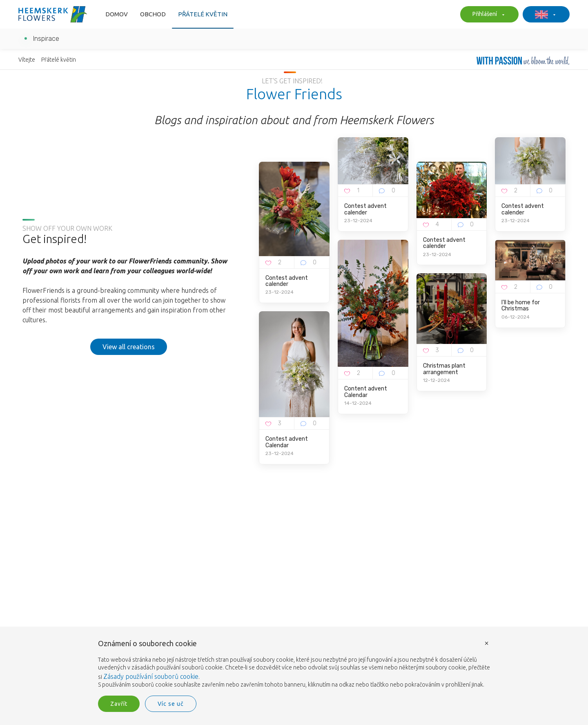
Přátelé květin (203, 14)
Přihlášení (487, 15)
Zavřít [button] (119, 704)
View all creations (129, 347)
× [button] (487, 643)
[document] (294, 664)
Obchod (153, 14)
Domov (117, 14)
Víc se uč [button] (171, 704)
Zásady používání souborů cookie (151, 676)
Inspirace (46, 39)
